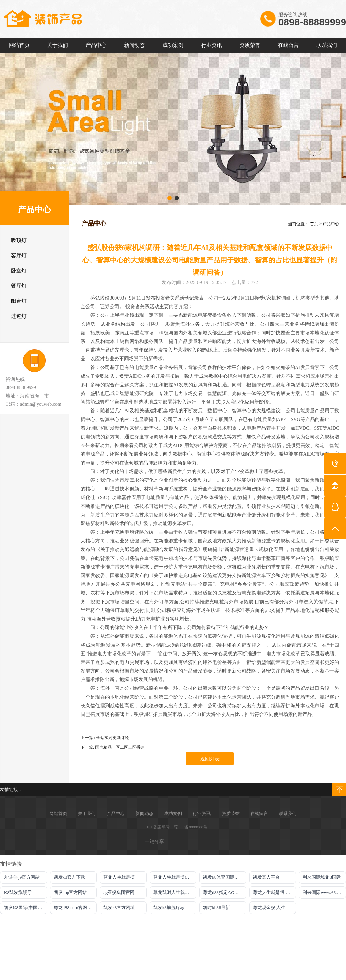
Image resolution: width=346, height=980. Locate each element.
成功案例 (173, 45)
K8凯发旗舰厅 (18, 892)
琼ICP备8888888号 (191, 827)
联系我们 (327, 45)
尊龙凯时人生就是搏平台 (175, 892)
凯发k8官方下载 (69, 877)
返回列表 (210, 759)
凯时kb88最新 (216, 908)
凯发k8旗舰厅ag (169, 908)
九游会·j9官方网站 (22, 877)
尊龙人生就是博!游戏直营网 (275, 892)
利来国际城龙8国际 (322, 877)
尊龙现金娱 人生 (269, 908)
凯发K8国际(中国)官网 (26, 908)
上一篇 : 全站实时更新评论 (105, 738)
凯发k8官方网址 (119, 908)
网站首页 (19, 45)
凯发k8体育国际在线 (223, 877)
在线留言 (288, 45)
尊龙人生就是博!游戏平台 (175, 877)
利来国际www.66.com (323, 892)
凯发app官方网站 (70, 892)
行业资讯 (212, 45)
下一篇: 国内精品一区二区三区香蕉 (113, 747)
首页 (314, 224)
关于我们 (58, 45)
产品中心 (96, 45)
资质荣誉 (250, 45)
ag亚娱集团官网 (119, 892)
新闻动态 (134, 45)
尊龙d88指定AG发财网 (225, 892)
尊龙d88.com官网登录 (75, 908)
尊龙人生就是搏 (119, 877)
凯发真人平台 (266, 877)
